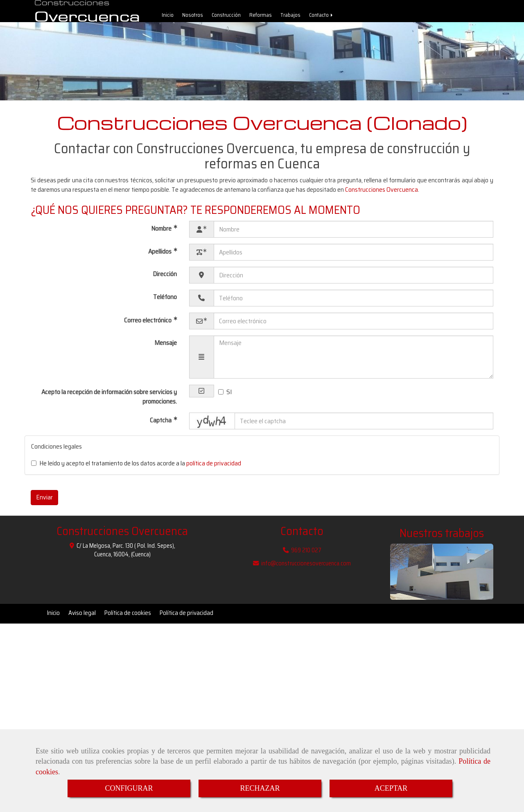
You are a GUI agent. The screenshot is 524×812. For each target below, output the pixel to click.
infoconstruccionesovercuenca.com (306, 567)
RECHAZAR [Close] (260, 788)
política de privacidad (214, 467)
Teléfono (165, 301)
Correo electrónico (148, 324)
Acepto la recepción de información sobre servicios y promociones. (109, 401)
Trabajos (290, 17)
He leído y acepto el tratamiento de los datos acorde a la (136, 468)
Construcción (226, 17)
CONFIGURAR (129, 788)
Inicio (168, 17)
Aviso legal (82, 617)
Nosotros (193, 17)
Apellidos (160, 255)
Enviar (44, 501)
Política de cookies (128, 617)
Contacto (322, 17)
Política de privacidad (186, 617)
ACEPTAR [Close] (391, 788)
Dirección (165, 278)
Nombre (162, 232)
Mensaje (166, 347)
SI (225, 396)
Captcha (161, 424)
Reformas (261, 17)
